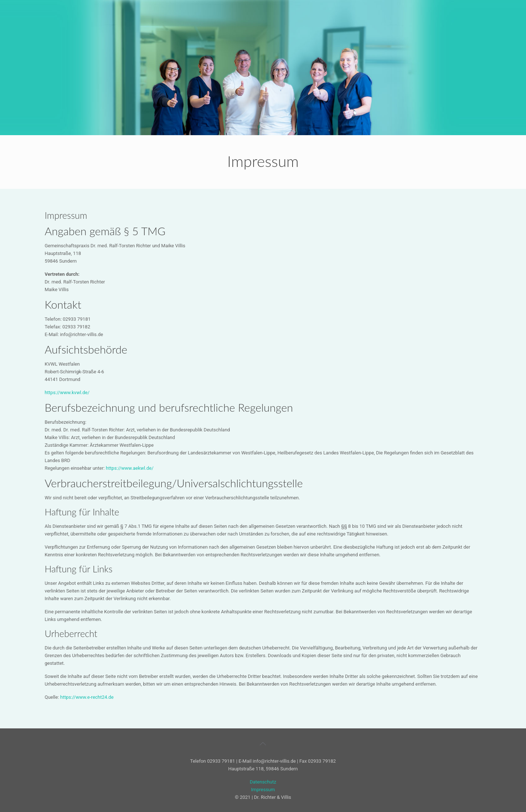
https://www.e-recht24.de (87, 697)
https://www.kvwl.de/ (67, 392)
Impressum (263, 790)
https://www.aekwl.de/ (130, 468)
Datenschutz (263, 782)
